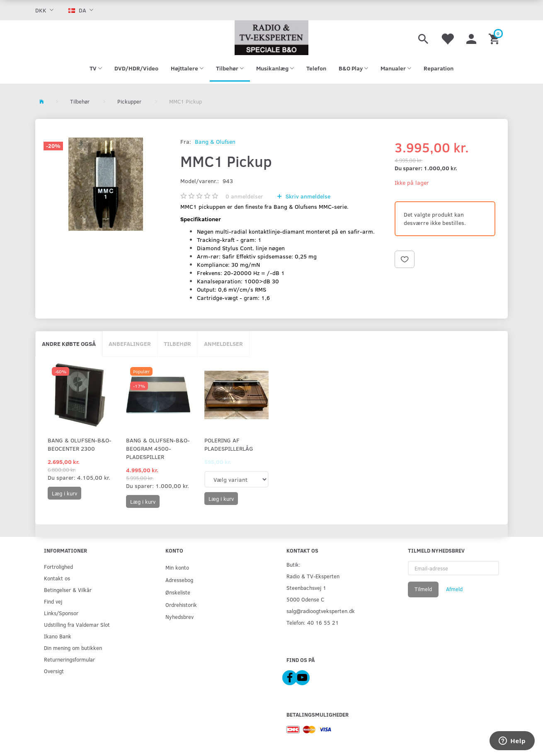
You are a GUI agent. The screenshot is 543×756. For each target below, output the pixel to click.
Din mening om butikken (73, 648)
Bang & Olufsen (215, 141)
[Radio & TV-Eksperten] (271, 38)
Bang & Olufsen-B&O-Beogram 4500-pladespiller (158, 448)
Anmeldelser (223, 344)
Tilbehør (177, 344)
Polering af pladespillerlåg (229, 444)
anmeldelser (244, 196)
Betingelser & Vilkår (68, 590)
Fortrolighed (58, 566)
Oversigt (54, 671)
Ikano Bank (58, 636)
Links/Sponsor (61, 613)
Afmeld (454, 589)
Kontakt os (57, 578)
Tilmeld (423, 589)
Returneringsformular (69, 659)
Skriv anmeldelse (307, 196)
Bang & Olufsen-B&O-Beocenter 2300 (80, 444)
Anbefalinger (130, 344)
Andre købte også (69, 344)
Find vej (53, 601)
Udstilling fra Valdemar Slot (77, 624)
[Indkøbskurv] (495, 38)
